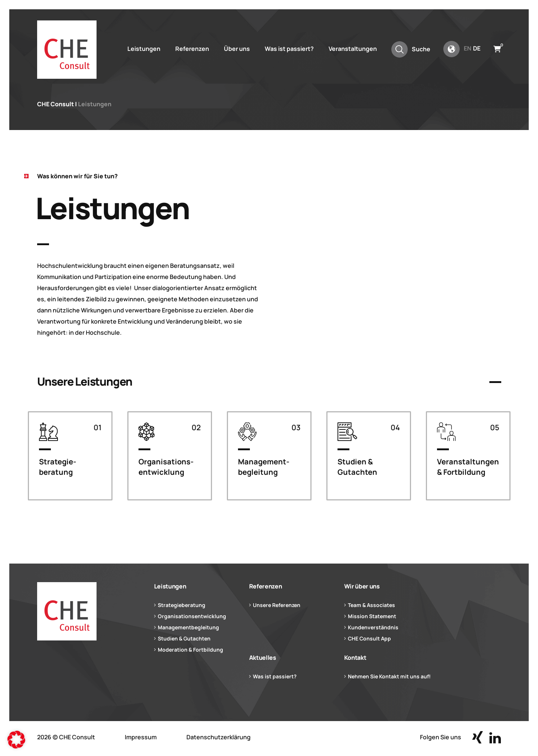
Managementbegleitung (188, 627)
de (477, 48)
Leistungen (144, 49)
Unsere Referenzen (277, 605)
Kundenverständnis (373, 627)
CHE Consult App (369, 638)
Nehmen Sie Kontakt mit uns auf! (389, 676)
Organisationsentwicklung (192, 616)
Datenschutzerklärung (219, 737)
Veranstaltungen (353, 49)
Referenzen (192, 49)
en (467, 48)
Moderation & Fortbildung (190, 650)
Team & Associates (371, 605)
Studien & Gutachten (184, 638)
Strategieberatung (182, 605)
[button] (16, 740)
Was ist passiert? (289, 49)
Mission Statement (372, 616)
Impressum (141, 737)
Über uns (237, 49)
